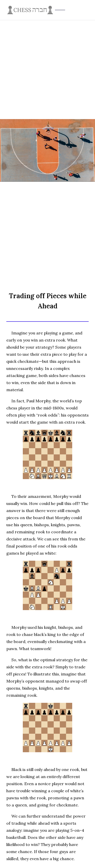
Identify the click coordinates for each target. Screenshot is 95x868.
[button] (89, 10)
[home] (48, 10)
